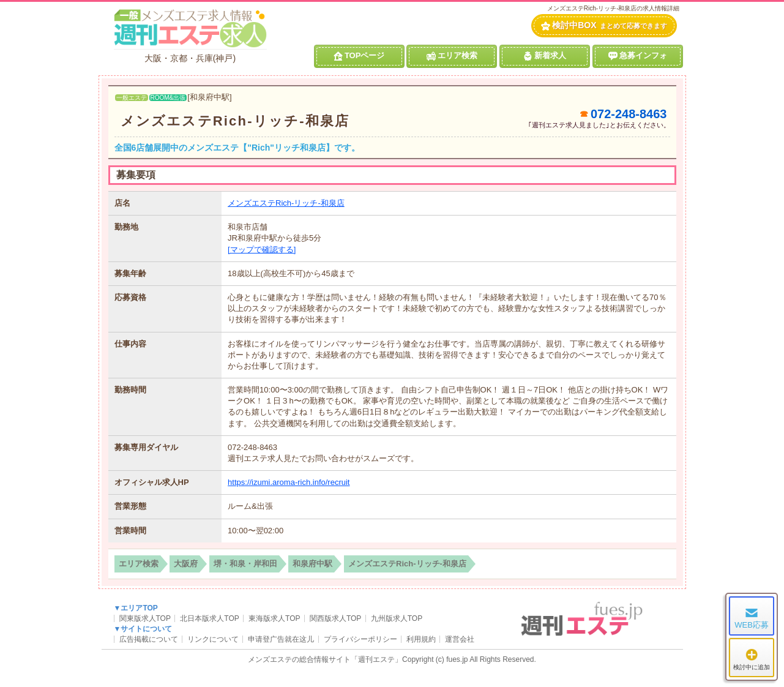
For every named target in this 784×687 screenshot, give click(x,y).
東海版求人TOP (274, 618)
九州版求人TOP (397, 618)
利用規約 (421, 639)
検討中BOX (604, 25)
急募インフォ (638, 56)
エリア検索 (452, 56)
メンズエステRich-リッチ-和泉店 (235, 121)
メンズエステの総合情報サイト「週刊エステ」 (325, 659)
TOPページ (359, 56)
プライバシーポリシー (360, 639)
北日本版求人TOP (209, 618)
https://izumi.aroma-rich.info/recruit (289, 482)
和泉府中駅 (312, 564)
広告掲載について (149, 639)
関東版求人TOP (145, 618)
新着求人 (545, 56)
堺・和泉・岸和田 (245, 564)
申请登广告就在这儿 (281, 639)
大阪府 (186, 564)
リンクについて (213, 639)
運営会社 (460, 639)
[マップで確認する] (262, 250)
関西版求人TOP (335, 618)
